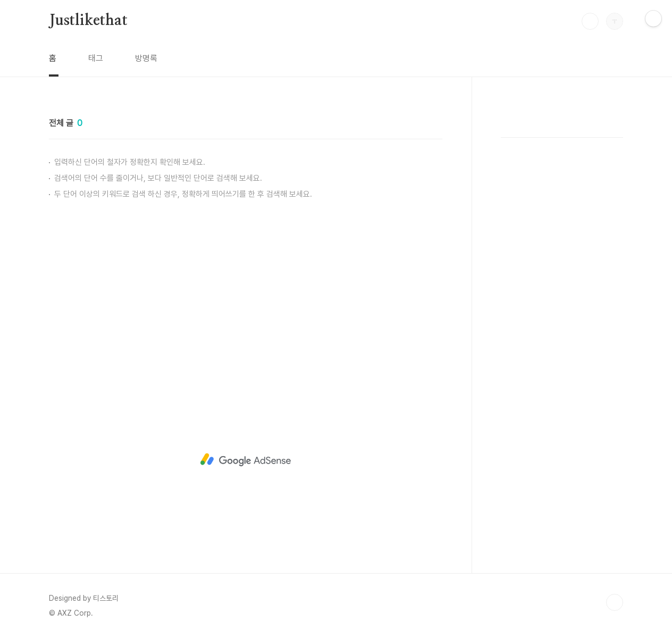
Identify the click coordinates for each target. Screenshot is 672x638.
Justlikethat (88, 21)
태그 (96, 58)
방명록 (146, 58)
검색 (590, 21)
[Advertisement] (246, 295)
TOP (615, 602)
